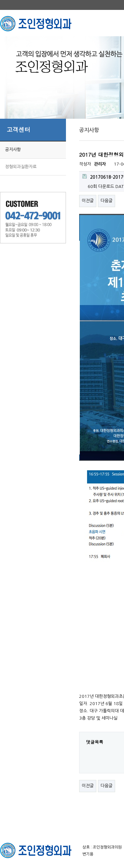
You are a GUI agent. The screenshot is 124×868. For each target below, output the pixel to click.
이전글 (88, 201)
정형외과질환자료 (21, 167)
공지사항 (13, 150)
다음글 (107, 201)
